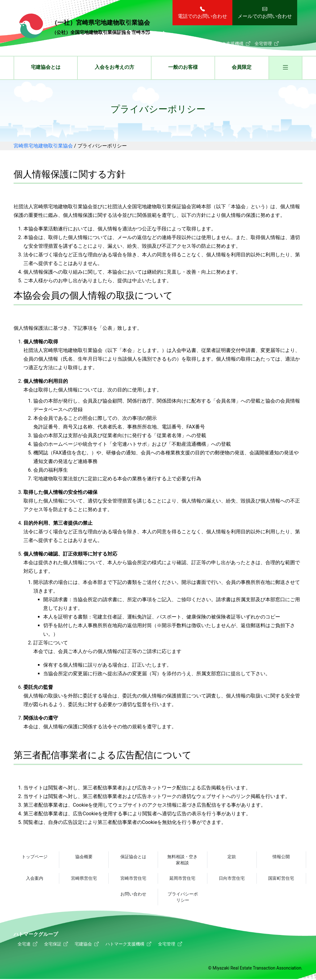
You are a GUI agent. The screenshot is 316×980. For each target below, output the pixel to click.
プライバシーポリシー (183, 897)
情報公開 (281, 857)
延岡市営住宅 (182, 879)
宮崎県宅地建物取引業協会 (84, 27)
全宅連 (130, 43)
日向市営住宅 (232, 879)
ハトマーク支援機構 (224, 43)
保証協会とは (133, 857)
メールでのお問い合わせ (265, 16)
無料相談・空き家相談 (182, 860)
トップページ (35, 857)
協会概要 (84, 857)
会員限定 (242, 67)
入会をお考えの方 (114, 67)
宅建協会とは (46, 67)
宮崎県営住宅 (84, 879)
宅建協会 (185, 43)
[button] (285, 68)
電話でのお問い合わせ (202, 16)
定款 (232, 857)
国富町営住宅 (281, 879)
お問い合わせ (133, 894)
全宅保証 (156, 43)
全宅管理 (263, 43)
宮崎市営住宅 (133, 879)
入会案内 (35, 879)
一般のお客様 (183, 67)
